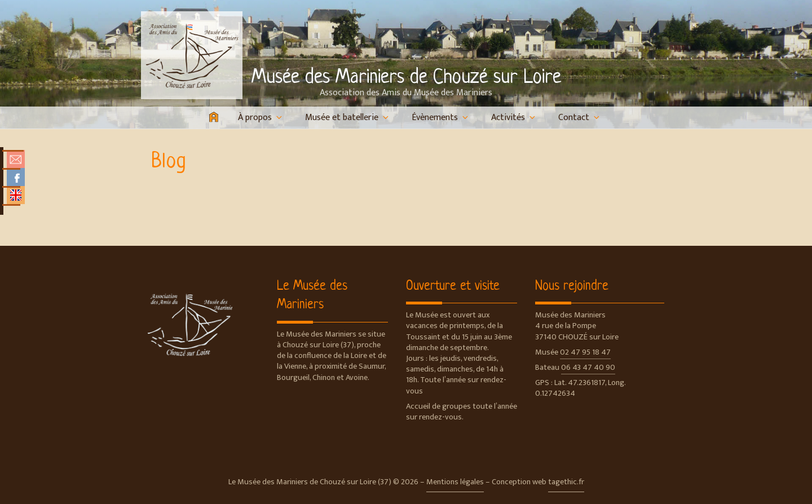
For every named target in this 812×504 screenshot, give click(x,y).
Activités (514, 118)
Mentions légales (455, 482)
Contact (580, 118)
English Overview (16, 195)
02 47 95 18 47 (585, 352)
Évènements (441, 118)
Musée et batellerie (348, 118)
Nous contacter (16, 159)
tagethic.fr (566, 482)
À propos (261, 118)
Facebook (16, 177)
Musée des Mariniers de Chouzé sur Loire (406, 78)
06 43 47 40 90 (588, 368)
